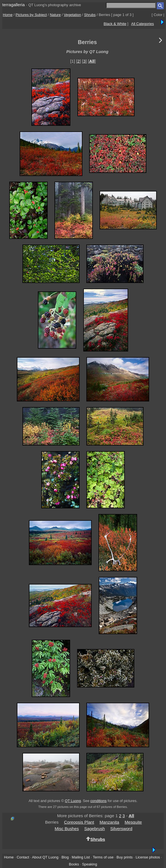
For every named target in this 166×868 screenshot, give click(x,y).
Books (74, 864)
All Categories (143, 24)
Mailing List (81, 857)
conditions (98, 801)
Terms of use (103, 857)
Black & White (115, 24)
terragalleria (13, 5)
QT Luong (73, 801)
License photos (148, 857)
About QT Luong (45, 857)
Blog (65, 857)
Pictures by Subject (31, 15)
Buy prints (125, 857)
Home (8, 15)
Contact (23, 857)
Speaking (89, 864)
